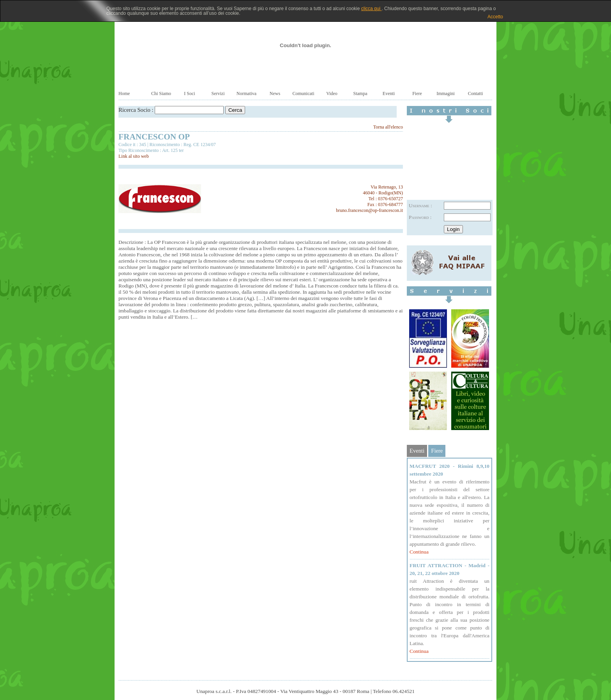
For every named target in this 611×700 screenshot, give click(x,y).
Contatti (476, 93)
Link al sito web (134, 156)
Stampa (360, 93)
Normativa (246, 93)
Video (332, 93)
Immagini (446, 93)
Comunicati (304, 93)
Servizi (218, 93)
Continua (419, 552)
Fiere (417, 93)
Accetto (495, 17)
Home (124, 93)
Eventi (389, 93)
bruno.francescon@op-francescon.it (369, 210)
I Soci (189, 93)
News (275, 93)
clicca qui (372, 9)
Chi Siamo (161, 93)
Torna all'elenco (388, 127)
